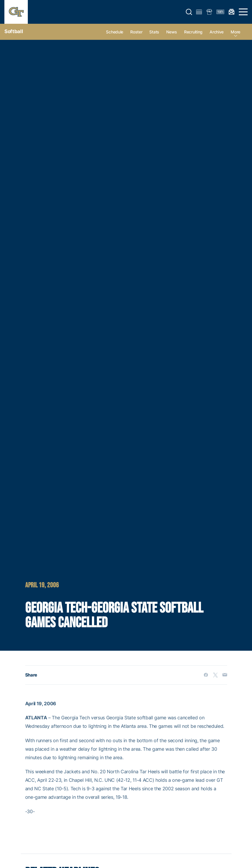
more (235, 32)
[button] (189, 12)
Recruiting (193, 32)
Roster (136, 32)
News (172, 32)
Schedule (115, 32)
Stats (154, 32)
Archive (217, 32)
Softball (14, 31)
